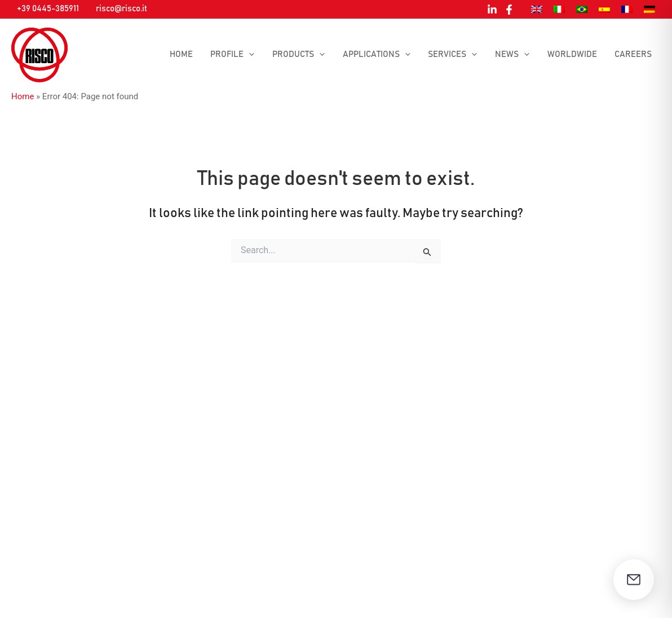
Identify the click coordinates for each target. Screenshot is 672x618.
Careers (634, 54)
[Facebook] (509, 10)
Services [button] (456, 55)
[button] (255, 55)
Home (188, 54)
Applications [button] (381, 55)
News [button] (514, 55)
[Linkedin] (492, 10)
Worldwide (573, 54)
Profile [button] (238, 55)
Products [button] (304, 55)
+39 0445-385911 (48, 9)
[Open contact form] (634, 580)
